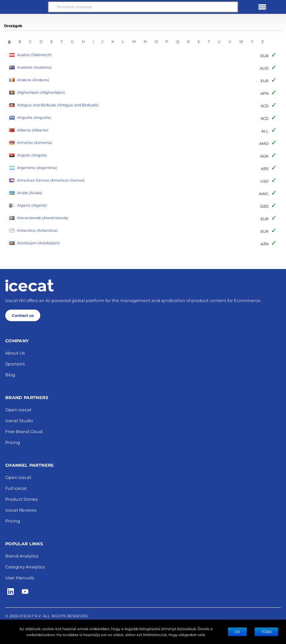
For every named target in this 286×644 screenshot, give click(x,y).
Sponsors (15, 364)
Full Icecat (16, 488)
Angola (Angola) (28, 155)
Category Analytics (25, 567)
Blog (10, 374)
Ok (237, 632)
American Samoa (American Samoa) (47, 180)
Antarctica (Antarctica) (33, 231)
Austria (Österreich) (31, 55)
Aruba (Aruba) (26, 193)
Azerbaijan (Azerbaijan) (34, 243)
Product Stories (21, 499)
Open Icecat (18, 409)
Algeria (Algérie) (28, 205)
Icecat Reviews (21, 510)
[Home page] (30, 286)
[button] (24, 7)
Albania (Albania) (29, 130)
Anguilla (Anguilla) (30, 118)
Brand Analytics (22, 556)
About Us (15, 353)
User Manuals (20, 577)
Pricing (13, 442)
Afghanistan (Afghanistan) (37, 93)
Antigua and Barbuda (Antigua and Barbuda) (54, 105)
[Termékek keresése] (143, 7)
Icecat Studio (19, 420)
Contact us (23, 315)
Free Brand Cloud (24, 431)
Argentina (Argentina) (33, 168)
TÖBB (266, 632)
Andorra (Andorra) (29, 80)
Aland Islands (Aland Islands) (39, 218)
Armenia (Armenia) (31, 143)
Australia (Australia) (31, 68)
